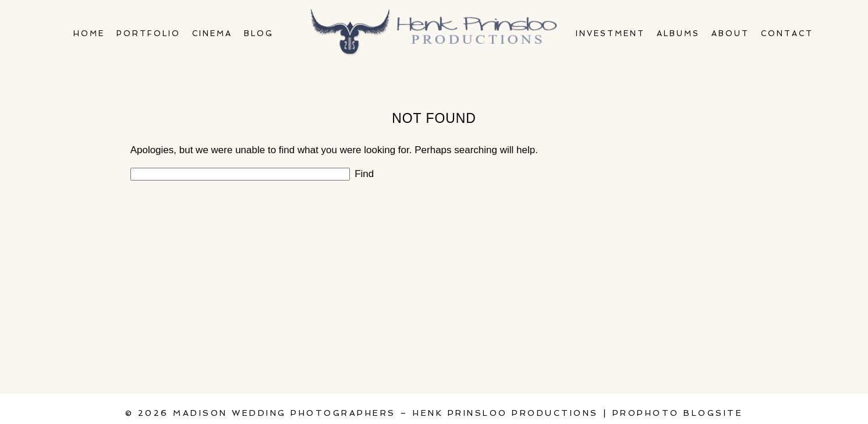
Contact (787, 33)
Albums (678, 33)
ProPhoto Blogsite (678, 413)
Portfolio (148, 33)
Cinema (212, 33)
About (730, 33)
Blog (259, 33)
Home (89, 33)
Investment (610, 33)
